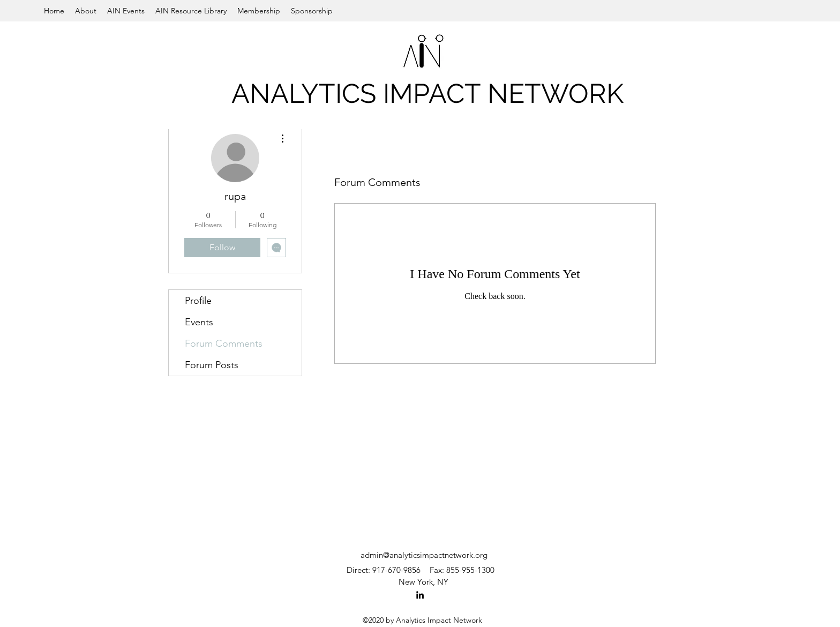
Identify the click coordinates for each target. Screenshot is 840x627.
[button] (86, 11)
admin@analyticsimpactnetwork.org (424, 555)
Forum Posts (212, 365)
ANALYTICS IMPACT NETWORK (427, 94)
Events (199, 322)
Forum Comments (224, 344)
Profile (198, 301)
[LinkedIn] (420, 595)
